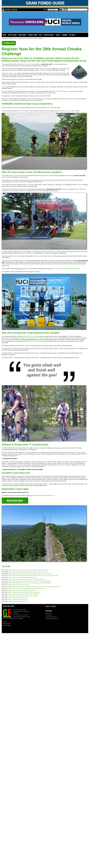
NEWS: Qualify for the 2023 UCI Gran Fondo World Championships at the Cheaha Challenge (30, 574)
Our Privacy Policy (7, 625)
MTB (41, 35)
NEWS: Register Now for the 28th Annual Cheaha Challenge (23, 596)
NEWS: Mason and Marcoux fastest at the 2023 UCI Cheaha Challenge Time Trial (28, 572)
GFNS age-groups (36, 341)
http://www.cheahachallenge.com (45, 495)
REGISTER (15, 10)
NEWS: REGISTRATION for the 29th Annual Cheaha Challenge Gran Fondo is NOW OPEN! (30, 583)
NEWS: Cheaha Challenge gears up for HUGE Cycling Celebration (24, 594)
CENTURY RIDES (49, 35)
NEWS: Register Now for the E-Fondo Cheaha (19, 585)
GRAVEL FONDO (33, 35)
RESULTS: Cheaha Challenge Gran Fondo (18, 598)
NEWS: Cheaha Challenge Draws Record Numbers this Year (23, 590)
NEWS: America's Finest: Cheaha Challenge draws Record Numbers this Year (27, 589)
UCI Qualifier (30, 185)
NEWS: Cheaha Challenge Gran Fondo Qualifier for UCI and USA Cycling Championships (29, 581)
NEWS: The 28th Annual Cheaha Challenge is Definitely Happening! (24, 592)
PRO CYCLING (12, 35)
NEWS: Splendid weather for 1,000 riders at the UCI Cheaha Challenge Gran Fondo (28, 570)
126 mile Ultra (44, 70)
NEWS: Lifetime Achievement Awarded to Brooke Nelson (22, 577)
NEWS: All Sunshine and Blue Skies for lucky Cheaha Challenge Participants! (27, 579)
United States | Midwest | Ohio (9, 38)
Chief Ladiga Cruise (10, 73)
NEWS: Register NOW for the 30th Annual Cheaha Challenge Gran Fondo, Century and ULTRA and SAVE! (34, 576)
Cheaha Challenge (30, 64)
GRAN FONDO (22, 35)
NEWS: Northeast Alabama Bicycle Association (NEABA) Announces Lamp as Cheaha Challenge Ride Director (34, 587)
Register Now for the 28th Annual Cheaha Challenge (30, 38)
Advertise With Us (7, 624)
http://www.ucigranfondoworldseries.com (68, 269)
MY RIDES (8, 10)
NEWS (4, 35)
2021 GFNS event (29, 336)
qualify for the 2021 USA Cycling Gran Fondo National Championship (37, 338)
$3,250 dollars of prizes (65, 111)
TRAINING (64, 35)
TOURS (58, 35)
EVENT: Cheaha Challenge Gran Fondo (18, 602)
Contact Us (5, 622)
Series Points (9, 338)
